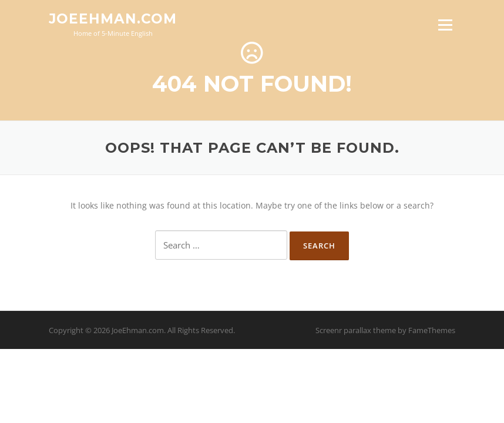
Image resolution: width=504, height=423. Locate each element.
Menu (445, 25)
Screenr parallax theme (356, 330)
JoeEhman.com (113, 19)
